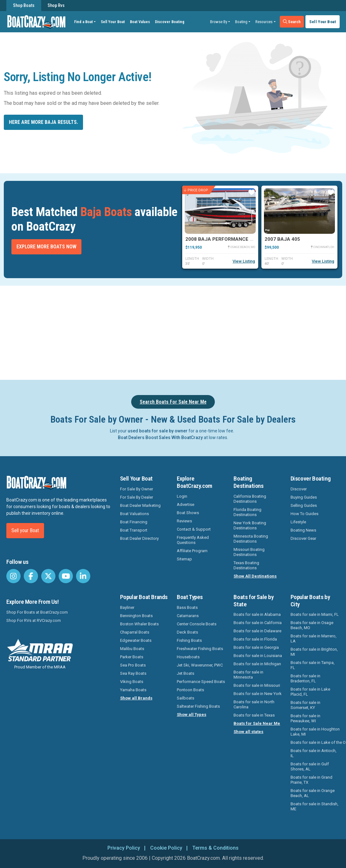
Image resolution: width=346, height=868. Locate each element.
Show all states (248, 732)
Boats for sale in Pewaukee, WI (305, 718)
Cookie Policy (166, 848)
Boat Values (140, 22)
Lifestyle (298, 522)
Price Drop (196, 190)
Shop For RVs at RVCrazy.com (34, 620)
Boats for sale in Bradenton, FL (305, 678)
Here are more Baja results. (43, 122)
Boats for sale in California (258, 623)
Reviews (184, 521)
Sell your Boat (25, 530)
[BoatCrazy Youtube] (66, 576)
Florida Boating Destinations (247, 512)
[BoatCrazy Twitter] (48, 576)
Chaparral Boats (135, 632)
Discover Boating (170, 22)
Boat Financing (134, 522)
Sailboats (186, 698)
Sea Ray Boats (133, 673)
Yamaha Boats (133, 690)
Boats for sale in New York (258, 694)
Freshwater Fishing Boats (200, 649)
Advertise (186, 504)
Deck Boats (187, 632)
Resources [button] (264, 22)
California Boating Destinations (250, 499)
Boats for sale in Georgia (256, 647)
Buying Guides (304, 497)
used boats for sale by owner (158, 431)
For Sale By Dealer (137, 497)
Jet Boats (186, 673)
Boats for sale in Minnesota (248, 675)
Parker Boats (132, 657)
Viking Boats (132, 682)
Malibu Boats (132, 649)
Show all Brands (136, 698)
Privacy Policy (124, 848)
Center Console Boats (197, 624)
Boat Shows (188, 513)
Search (292, 22)
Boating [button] (241, 22)
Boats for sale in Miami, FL (315, 614)
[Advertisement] (177, 332)
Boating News (303, 530)
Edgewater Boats (136, 640)
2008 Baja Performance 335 (222, 239)
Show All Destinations (255, 576)
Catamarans (188, 616)
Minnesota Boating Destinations (251, 539)
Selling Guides (304, 505)
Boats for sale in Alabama (257, 614)
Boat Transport (134, 530)
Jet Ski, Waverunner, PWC (200, 665)
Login (182, 496)
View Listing (244, 261)
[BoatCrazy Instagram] (13, 576)
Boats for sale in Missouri (257, 685)
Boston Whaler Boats (139, 624)
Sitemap (184, 559)
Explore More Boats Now (46, 247)
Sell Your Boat (113, 22)
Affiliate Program (192, 551)
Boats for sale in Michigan (257, 664)
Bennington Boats (136, 616)
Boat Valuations (135, 514)
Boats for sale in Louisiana (258, 656)
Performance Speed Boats (201, 682)
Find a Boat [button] (83, 22)
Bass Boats (187, 607)
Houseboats (188, 657)
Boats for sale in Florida (255, 639)
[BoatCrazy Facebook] (31, 576)
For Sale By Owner (137, 489)
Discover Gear (303, 538)
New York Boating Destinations (250, 525)
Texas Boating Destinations (246, 565)
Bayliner (127, 607)
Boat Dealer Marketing (140, 505)
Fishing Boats (189, 640)
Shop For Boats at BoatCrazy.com (37, 612)
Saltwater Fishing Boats (198, 706)
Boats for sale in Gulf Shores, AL (310, 766)
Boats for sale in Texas (254, 715)
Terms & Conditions (215, 848)
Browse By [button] (219, 22)
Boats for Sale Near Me (257, 723)
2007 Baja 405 (282, 239)
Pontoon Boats (190, 690)
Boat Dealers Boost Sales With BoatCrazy (160, 437)
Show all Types (192, 715)
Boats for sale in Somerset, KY (305, 705)
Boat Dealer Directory (139, 538)
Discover (299, 489)
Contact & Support (194, 529)
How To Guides (304, 514)
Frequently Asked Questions (193, 540)
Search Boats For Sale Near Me (173, 402)
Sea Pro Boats (133, 665)
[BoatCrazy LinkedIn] (83, 576)
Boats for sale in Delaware (257, 631)
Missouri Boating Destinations (249, 552)
